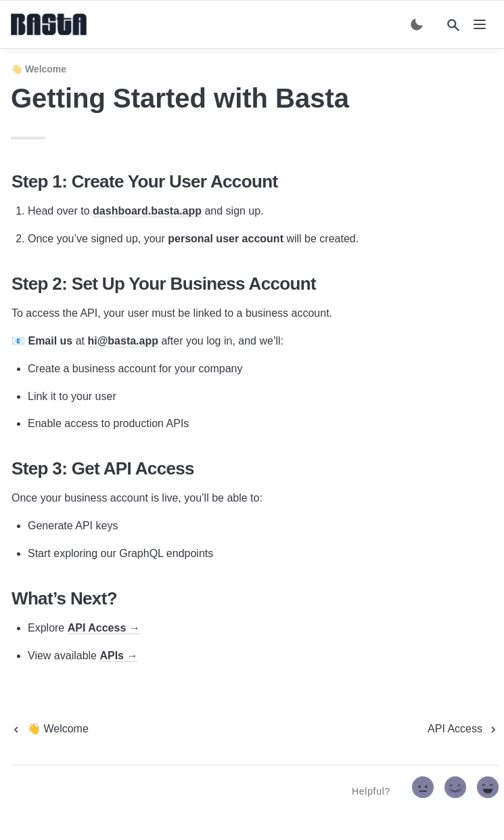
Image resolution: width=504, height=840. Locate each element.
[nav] (480, 24)
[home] (49, 24)
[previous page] (50, 729)
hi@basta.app (123, 341)
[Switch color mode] (417, 24)
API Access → (104, 628)
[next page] (463, 729)
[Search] (453, 25)
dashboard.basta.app (147, 211)
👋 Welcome (39, 69)
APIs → (118, 656)
